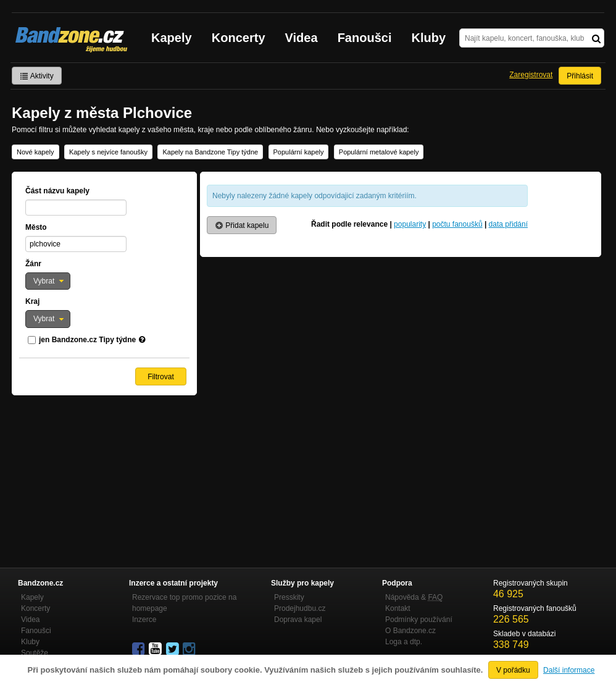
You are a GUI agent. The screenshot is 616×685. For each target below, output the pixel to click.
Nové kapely (35, 152)
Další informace (569, 670)
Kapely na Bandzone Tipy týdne (210, 152)
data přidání (508, 224)
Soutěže (35, 653)
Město (36, 227)
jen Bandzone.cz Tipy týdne (87, 340)
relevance (371, 224)
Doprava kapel (298, 620)
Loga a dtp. (404, 642)
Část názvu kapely (57, 191)
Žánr (33, 264)
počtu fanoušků (457, 224)
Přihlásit (580, 76)
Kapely (172, 38)
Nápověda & (414, 597)
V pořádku (513, 670)
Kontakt (398, 608)
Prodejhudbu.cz (300, 608)
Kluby (429, 38)
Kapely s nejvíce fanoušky (108, 152)
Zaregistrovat (531, 75)
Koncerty (239, 38)
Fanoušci (365, 38)
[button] (48, 281)
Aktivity (37, 76)
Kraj (32, 301)
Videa (302, 38)
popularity (410, 224)
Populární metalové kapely (379, 152)
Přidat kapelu (242, 225)
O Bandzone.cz (410, 631)
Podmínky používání (419, 620)
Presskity (289, 597)
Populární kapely (299, 152)
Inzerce (144, 620)
